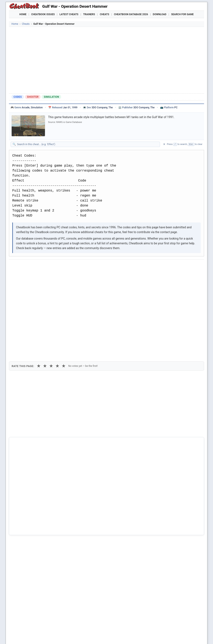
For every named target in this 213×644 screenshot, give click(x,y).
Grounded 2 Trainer (114, 625)
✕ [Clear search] (164, 144)
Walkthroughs (98, 618)
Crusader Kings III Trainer (87, 625)
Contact (74, 635)
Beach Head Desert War (31, 524)
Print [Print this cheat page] (48, 276)
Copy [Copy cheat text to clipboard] (31, 276)
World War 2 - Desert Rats (32, 538)
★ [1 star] (39, 289)
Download (160, 14)
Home (23, 14)
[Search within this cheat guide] (87, 144)
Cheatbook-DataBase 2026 (131, 14)
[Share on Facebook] (24, 267)
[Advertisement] (106, 60)
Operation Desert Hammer (32, 510)
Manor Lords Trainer (58, 625)
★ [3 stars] (51, 289)
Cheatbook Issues (43, 14)
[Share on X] (35, 267)
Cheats (105, 14)
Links (186, 618)
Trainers (89, 14)
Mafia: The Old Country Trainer (144, 625)
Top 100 (134, 618)
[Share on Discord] (55, 267)
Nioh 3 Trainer (172, 625)
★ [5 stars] (64, 289)
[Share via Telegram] (75, 267)
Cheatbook (38, 635)
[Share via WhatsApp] (65, 267)
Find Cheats (56, 618)
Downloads (76, 618)
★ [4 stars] (57, 289)
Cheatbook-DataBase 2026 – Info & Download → (89, 436)
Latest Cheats (69, 14)
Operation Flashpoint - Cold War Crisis (40, 531)
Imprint (49, 635)
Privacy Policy (61, 635)
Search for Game (182, 14)
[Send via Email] (85, 267)
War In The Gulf (25, 517)
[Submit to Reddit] (45, 267)
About (83, 635)
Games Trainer (33, 618)
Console (118, 618)
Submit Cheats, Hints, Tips (160, 618)
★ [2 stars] (45, 289)
